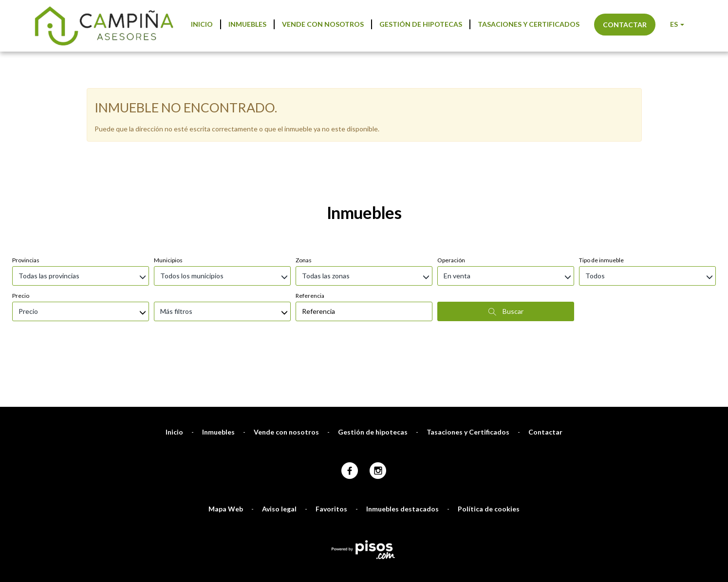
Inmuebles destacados (402, 457)
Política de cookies (489, 457)
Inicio (202, 24)
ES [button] (677, 24)
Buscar (506, 260)
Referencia (310, 244)
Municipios (168, 209)
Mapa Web (226, 457)
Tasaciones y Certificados (529, 24)
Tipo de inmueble (601, 209)
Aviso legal (279, 457)
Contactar (625, 25)
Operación (451, 209)
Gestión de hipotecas (421, 24)
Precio (21, 244)
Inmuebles (247, 24)
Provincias (26, 209)
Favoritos (331, 457)
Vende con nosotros (323, 24)
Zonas (304, 209)
